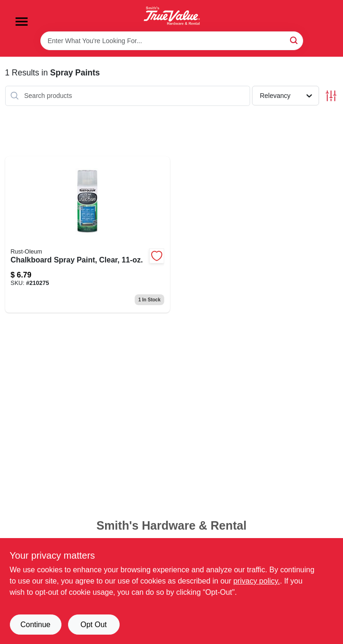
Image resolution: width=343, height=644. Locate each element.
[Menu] (22, 22)
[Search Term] (172, 41)
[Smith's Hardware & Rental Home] (172, 16)
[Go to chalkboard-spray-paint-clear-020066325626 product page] (88, 235)
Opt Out (93, 625)
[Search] (294, 40)
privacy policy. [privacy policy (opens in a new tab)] (256, 581)
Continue (35, 625)
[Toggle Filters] (331, 96)
